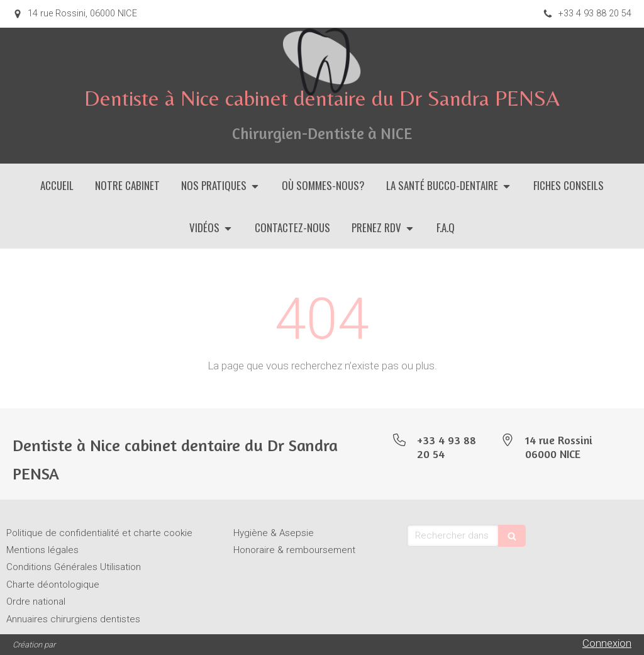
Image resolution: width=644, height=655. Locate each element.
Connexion (607, 643)
